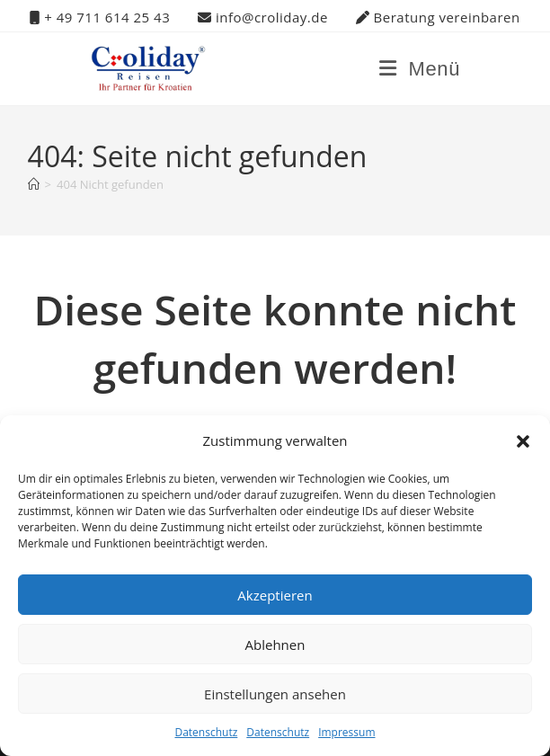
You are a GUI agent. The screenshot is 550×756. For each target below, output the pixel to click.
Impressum (346, 732)
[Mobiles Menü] (420, 69)
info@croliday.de (263, 17)
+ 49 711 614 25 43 (100, 17)
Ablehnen (275, 645)
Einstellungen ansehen (275, 694)
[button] (523, 441)
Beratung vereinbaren (438, 17)
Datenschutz (206, 732)
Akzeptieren (275, 595)
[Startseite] (34, 184)
